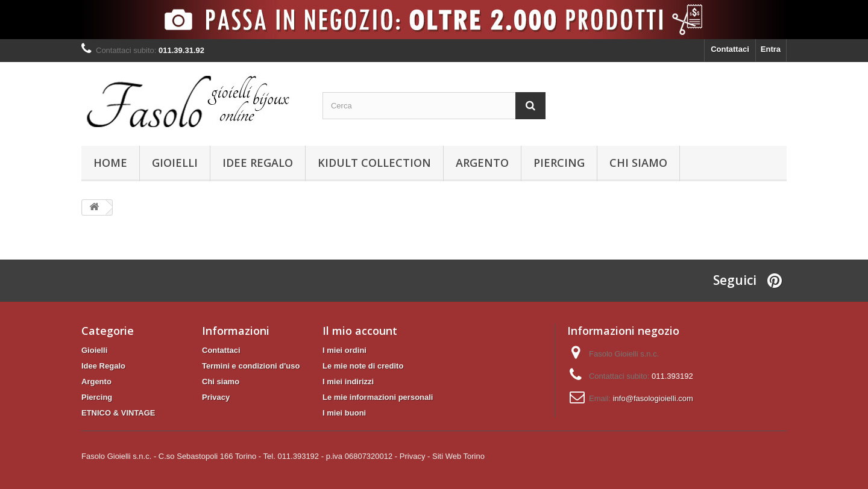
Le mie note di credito (363, 366)
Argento (482, 163)
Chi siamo (638, 163)
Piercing (559, 163)
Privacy (216, 397)
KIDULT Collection (374, 163)
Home (110, 163)
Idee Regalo (258, 163)
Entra (771, 49)
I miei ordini (344, 350)
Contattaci (730, 49)
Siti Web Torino (458, 456)
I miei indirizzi (348, 382)
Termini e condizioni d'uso (251, 366)
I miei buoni (344, 413)
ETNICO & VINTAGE (118, 413)
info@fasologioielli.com (653, 398)
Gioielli (175, 163)
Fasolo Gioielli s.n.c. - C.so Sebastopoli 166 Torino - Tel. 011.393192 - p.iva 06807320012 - (239, 456)
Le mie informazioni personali (378, 397)
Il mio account (360, 331)
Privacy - (415, 456)
